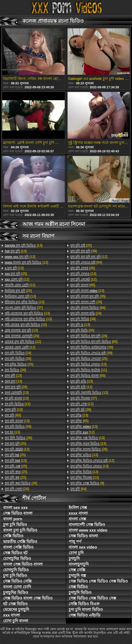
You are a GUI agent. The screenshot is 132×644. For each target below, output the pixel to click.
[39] (18, 427)
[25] (16, 274)
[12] (27, 262)
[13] (24, 245)
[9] (87, 483)
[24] (18, 353)
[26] (22, 336)
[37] (24, 308)
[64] (86, 262)
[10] (26, 325)
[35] (88, 296)
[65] (13, 415)
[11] (89, 370)
